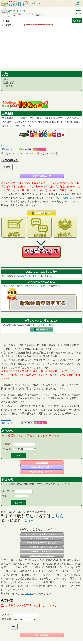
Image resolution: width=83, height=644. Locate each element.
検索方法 (7, 449)
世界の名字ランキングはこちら (42, 556)
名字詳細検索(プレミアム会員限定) (39, 25)
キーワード (8, 491)
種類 (5, 496)
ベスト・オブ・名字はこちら (42, 539)
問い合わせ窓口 (64, 198)
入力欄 (6, 444)
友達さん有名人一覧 (42, 176)
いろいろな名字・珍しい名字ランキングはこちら (42, 534)
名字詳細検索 (42, 462)
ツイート (6, 146)
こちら (56, 375)
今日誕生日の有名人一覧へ (42, 551)
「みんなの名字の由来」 (27, 276)
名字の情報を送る (10, 160)
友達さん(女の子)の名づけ (42, 472)
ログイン (45, 286)
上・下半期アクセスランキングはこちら (42, 547)
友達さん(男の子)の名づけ (42, 467)
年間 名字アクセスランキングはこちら (42, 543)
